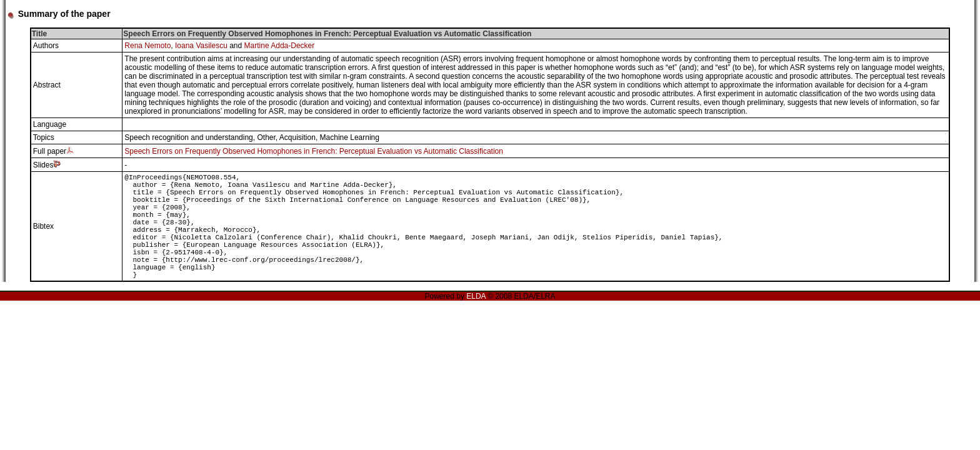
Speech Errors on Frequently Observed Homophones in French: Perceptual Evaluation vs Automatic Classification (314, 151)
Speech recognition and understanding (189, 137)
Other (266, 137)
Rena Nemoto (147, 46)
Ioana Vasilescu (201, 46)
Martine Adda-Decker (280, 46)
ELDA (476, 296)
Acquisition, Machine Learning (329, 137)
